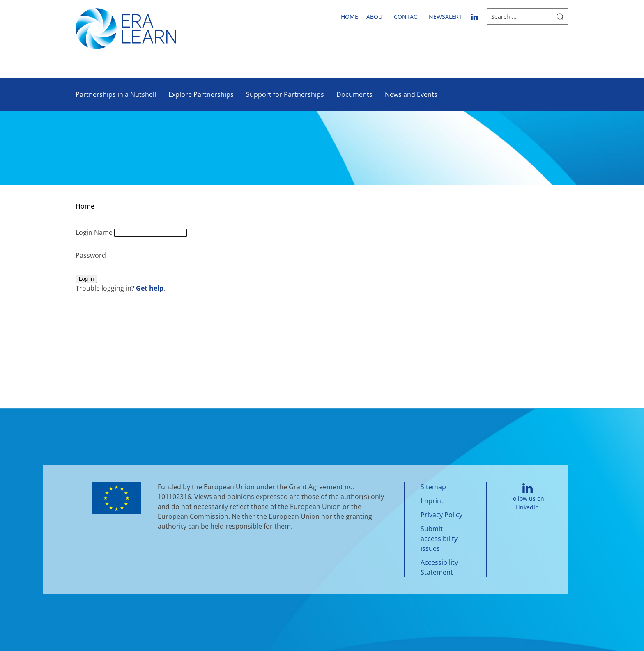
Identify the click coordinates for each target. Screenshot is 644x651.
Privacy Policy (442, 515)
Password (92, 255)
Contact (407, 17)
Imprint (432, 501)
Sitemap (433, 487)
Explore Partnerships (201, 94)
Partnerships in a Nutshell (116, 94)
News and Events (411, 94)
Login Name (95, 232)
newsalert (445, 17)
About (376, 17)
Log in (86, 279)
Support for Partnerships (285, 94)
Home (350, 17)
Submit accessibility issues (439, 539)
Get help (150, 288)
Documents (354, 94)
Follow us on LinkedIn (527, 497)
